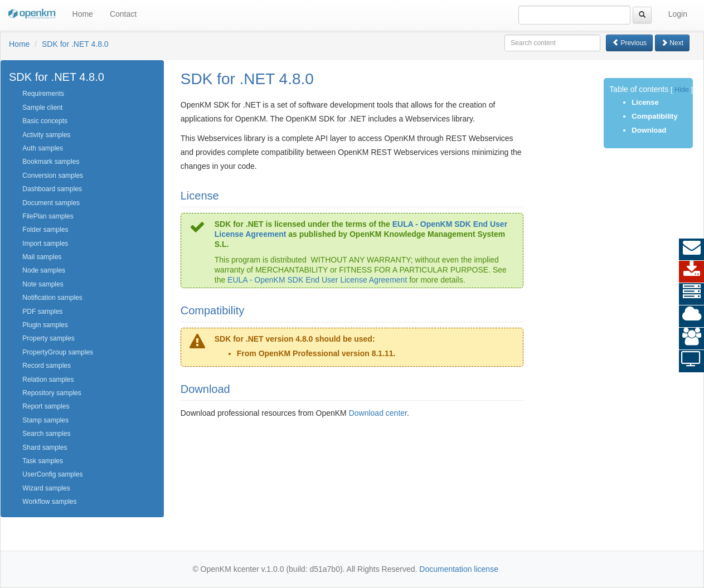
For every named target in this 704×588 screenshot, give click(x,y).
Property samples (48, 338)
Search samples (46, 434)
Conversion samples (53, 176)
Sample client (42, 108)
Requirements (43, 94)
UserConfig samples (52, 474)
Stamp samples (45, 420)
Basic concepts (45, 121)
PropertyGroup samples (58, 352)
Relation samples (48, 380)
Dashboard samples (52, 189)
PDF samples (42, 312)
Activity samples (46, 135)
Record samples (47, 366)
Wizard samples (46, 488)
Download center (378, 413)
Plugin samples (45, 325)
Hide (682, 90)
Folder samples (45, 230)
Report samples (46, 406)
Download (649, 130)
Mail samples (42, 257)
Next (672, 43)
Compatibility (654, 116)
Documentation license (459, 569)
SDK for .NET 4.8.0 (75, 44)
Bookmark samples (51, 162)
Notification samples (52, 298)
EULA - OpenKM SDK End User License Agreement (317, 280)
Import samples (45, 244)
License (645, 102)
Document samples (51, 203)
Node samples (44, 270)
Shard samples (45, 448)
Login (678, 14)
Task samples (43, 461)
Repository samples (52, 393)
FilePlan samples (48, 216)
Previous (629, 43)
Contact (123, 14)
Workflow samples (49, 502)
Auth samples (43, 148)
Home (83, 14)
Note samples (43, 284)
